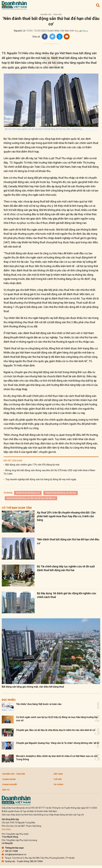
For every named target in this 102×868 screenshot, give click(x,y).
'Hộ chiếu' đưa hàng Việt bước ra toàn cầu (39, 704)
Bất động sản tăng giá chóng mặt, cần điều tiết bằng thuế (33, 687)
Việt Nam (58, 774)
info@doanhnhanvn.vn (14, 854)
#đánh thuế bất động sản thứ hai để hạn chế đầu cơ (31, 498)
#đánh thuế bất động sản (28, 493)
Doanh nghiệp (10, 784)
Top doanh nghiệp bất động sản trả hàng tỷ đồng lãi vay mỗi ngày (41, 479)
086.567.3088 (10, 851)
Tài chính (58, 784)
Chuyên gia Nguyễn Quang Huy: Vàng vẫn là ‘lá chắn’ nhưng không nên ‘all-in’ (58, 743)
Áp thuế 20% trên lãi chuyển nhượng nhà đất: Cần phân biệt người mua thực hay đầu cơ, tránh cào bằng (66, 516)
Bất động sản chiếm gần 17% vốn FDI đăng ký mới (32, 465)
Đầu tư (6, 790)
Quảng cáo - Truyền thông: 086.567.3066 (22, 861)
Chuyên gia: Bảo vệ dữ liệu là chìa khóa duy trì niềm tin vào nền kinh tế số (56, 730)
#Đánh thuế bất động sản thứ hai (61, 493)
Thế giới (58, 779)
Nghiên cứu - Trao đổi (51, 14)
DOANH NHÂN (9, 779)
